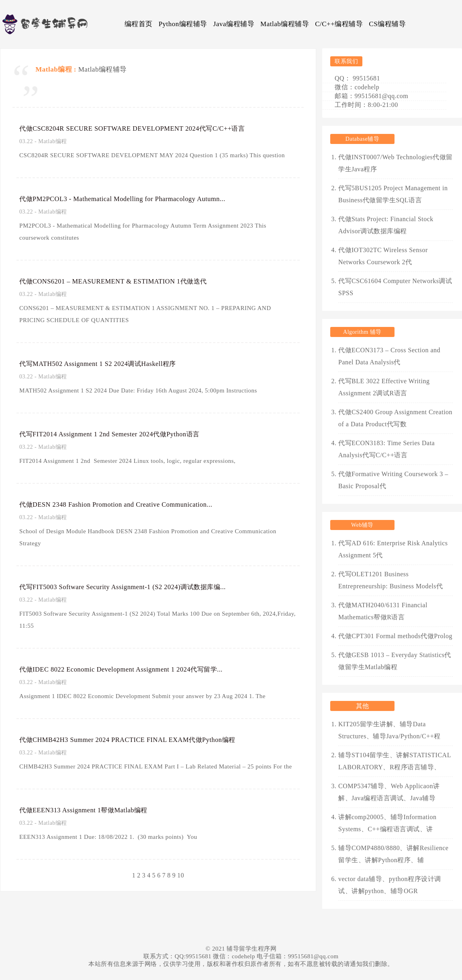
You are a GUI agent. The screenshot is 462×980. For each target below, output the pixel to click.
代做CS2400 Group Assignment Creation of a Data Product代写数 (395, 418)
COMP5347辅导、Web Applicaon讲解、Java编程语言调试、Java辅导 (389, 792)
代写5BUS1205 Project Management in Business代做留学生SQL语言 (393, 194)
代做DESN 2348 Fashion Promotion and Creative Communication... (130, 504)
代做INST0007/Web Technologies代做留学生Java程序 (396, 163)
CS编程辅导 (387, 24)
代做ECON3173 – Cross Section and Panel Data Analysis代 (389, 356)
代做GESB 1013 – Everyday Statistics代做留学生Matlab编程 (395, 661)
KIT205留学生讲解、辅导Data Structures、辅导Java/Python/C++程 (389, 730)
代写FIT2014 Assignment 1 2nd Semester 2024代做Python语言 (122, 434)
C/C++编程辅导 (339, 24)
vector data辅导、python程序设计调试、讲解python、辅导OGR (390, 885)
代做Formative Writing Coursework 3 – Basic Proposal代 (393, 480)
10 (181, 875)
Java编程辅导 (234, 24)
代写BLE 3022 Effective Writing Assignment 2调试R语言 (384, 387)
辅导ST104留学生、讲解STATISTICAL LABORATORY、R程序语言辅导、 (395, 761)
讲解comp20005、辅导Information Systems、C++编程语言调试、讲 (387, 823)
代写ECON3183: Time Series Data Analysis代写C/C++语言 (386, 449)
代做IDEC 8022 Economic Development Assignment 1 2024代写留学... (134, 669)
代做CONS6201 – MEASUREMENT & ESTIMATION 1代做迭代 (126, 281)
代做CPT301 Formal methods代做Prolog (395, 636)
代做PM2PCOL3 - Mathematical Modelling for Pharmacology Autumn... (138, 199)
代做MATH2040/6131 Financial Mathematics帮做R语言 (383, 611)
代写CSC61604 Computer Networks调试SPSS (395, 287)
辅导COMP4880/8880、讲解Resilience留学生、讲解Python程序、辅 (393, 854)
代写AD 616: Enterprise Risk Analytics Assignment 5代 (393, 549)
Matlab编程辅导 (285, 24)
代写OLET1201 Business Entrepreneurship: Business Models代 (391, 580)
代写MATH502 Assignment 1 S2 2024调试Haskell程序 (107, 364)
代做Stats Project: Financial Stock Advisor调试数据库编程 (386, 225)
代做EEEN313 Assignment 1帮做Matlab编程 (92, 810)
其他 (363, 706)
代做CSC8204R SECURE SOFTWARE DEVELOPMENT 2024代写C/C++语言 (148, 128)
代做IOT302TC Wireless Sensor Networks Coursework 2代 (383, 256)
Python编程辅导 (183, 24)
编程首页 (139, 24)
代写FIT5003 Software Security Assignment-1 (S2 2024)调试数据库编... (136, 587)
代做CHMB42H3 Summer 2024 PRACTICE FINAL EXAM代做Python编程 (143, 740)
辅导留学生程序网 (251, 949)
